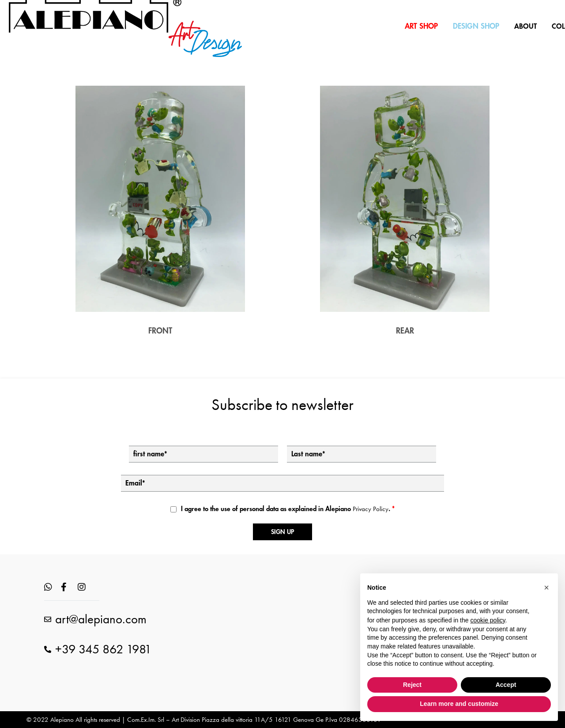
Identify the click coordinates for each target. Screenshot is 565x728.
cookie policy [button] (488, 620)
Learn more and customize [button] (459, 704)
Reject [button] (412, 685)
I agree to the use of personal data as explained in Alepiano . (288, 509)
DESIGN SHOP (476, 26)
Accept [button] (506, 685)
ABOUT (525, 27)
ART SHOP (421, 26)
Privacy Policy (371, 509)
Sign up (282, 532)
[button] (546, 588)
